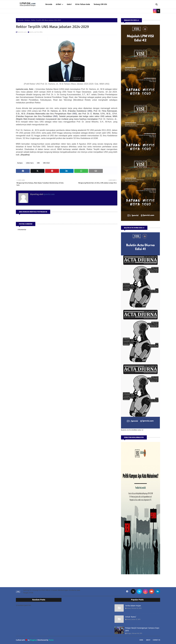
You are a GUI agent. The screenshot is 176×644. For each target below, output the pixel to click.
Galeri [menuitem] (69, 4)
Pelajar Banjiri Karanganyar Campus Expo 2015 (142, 629)
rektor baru (30, 163)
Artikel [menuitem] (58, 4)
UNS (38, 163)
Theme (51, 640)
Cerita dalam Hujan (133, 606)
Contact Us (156, 640)
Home (141, 640)
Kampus (27, 20)
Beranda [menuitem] (49, 4)
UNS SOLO (46, 163)
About (148, 640)
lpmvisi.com (22, 32)
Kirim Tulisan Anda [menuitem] (83, 4)
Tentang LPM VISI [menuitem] (100, 4)
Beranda (21, 20)
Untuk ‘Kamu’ (131, 617)
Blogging (33, 640)
